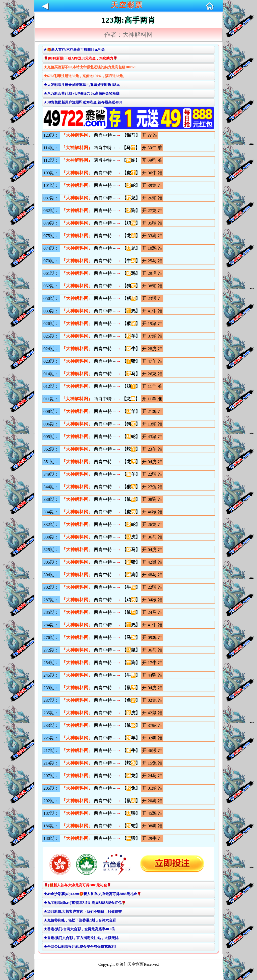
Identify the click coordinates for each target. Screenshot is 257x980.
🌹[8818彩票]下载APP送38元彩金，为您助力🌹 (81, 58)
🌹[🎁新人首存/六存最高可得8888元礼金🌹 (78, 885)
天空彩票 (127, 5)
